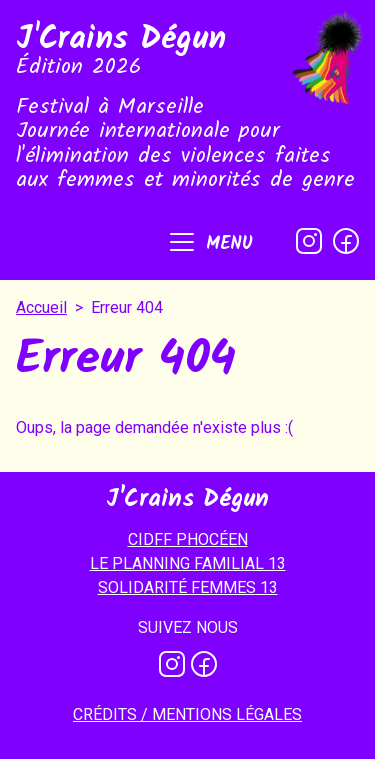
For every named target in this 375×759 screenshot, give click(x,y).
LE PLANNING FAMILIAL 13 (188, 563)
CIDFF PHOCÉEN (188, 539)
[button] (209, 244)
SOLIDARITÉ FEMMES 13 (188, 587)
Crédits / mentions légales (187, 714)
